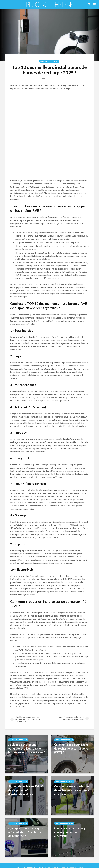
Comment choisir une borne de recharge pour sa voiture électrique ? (72, 790)
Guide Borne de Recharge (49, 61)
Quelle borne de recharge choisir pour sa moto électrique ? (71, 832)
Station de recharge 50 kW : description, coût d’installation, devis (26, 790)
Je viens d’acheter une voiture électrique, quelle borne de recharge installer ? (27, 748)
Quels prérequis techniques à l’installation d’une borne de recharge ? (26, 832)
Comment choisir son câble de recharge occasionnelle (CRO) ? (71, 748)
